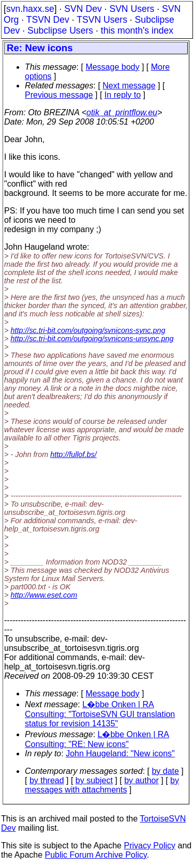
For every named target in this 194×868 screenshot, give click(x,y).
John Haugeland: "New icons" (120, 753)
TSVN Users (102, 20)
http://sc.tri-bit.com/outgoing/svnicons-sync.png (88, 330)
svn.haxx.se (30, 9)
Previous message (59, 95)
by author (141, 780)
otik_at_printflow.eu (122, 112)
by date (165, 771)
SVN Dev (83, 9)
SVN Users (132, 9)
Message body (112, 67)
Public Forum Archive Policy (96, 855)
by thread (47, 780)
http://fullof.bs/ (73, 454)
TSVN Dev (48, 20)
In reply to (123, 95)
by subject (94, 780)
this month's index (137, 31)
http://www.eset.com (44, 595)
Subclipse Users (60, 31)
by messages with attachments (102, 785)
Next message (129, 86)
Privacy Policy (150, 846)
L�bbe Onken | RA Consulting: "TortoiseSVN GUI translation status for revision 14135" (100, 714)
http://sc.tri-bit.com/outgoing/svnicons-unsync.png (92, 339)
